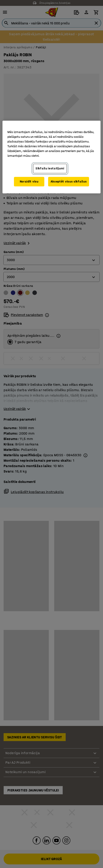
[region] (51, 157)
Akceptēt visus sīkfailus (69, 181)
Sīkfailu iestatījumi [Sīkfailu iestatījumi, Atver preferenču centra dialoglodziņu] (50, 169)
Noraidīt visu (29, 181)
